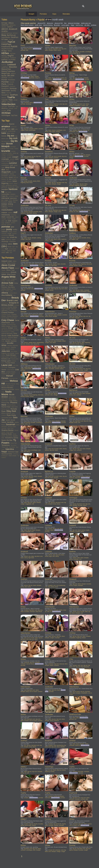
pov (13, 227)
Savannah (10, 424)
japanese (13, 198)
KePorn (4, 65)
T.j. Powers (9, 441)
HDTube (13, 53)
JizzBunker (7, 62)
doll (25, 452)
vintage (4, 251)
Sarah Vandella (7, 422)
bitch (32, 367)
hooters (13, 194)
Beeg (4, 35)
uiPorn (4, 102)
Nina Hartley (12, 399)
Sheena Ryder (7, 434)
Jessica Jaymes (13, 345)
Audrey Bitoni (13, 293)
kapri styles (31, 76)
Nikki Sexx (5, 399)
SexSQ (13, 91)
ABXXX (5, 29)
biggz (73, 25)
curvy (16, 165)
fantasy (4, 179)
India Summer (13, 335)
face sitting (5, 177)
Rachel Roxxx (11, 405)
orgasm (15, 221)
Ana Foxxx (11, 274)
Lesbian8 (12, 65)
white (3, 253)
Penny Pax (5, 403)
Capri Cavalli (6, 309)
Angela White (9, 277)
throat (9, 247)
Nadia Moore (6, 393)
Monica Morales (7, 388)
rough (9, 233)
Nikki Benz (12, 397)
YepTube (14, 115)
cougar (4, 157)
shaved (11, 235)
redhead (4, 232)
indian (16, 196)
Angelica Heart (6, 279)
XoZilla (4, 111)
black (3, 144)
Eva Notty (16, 330)
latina (10, 202)
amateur (6, 126)
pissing (9, 224)
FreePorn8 (6, 47)
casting (13, 151)
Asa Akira (11, 287)
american (14, 127)
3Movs (11, 23)
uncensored (12, 249)
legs (14, 202)
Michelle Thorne (10, 384)
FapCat (11, 42)
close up (15, 153)
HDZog (4, 56)
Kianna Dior (15, 359)
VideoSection (8, 104)
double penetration (82, 292)
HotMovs (13, 58)
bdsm (13, 133)
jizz (3, 200)
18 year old (5, 124)
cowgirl (15, 157)
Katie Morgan (11, 355)
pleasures (50, 23)
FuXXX (14, 47)
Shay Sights (10, 432)
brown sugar (48, 556)
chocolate (51, 369)
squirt (14, 240)
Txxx (11, 100)
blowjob (5, 146)
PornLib (10, 84)
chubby (10, 153)
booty (3, 149)
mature (4, 212)
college (4, 155)
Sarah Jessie (10, 420)
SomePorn (5, 95)
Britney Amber (8, 305)
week (61, 20)
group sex (11, 187)
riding (10, 232)
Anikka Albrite (10, 281)
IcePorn (5, 60)
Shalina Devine (7, 430)
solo (3, 239)
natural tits (10, 217)
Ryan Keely (11, 415)
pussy (9, 229)
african (74, 393)
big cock (13, 138)
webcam (9, 251)
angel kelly (27, 367)
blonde (10, 144)
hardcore (13, 189)
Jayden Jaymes (11, 341)
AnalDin (5, 31)
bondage (13, 147)
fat (7, 179)
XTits (9, 110)
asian (8, 129)
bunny (59, 50)
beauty (4, 136)
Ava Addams (7, 295)
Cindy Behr (13, 318)
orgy (3, 223)
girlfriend (4, 187)
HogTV (11, 56)
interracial (5, 198)
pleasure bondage (74, 23)
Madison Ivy (5, 374)
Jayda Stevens (6, 339)
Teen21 (4, 98)
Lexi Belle (4, 367)
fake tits (16, 177)
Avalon (9, 298)
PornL (4, 84)
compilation (10, 155)
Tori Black (12, 447)
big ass (11, 136)
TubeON (5, 100)
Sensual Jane (12, 427)
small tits (13, 237)
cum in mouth (6, 161)
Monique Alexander (8, 389)
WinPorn (5, 108)
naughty (4, 219)
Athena (5, 293)
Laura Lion (7, 365)
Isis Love (4, 337)
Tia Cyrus (13, 445)
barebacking (40, 342)
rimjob (15, 232)
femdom (9, 181)
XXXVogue (6, 115)
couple (9, 157)
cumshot (13, 163)
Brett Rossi (5, 303)
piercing (4, 224)
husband (11, 196)
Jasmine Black (12, 337)
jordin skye (38, 25)
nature (17, 217)
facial (11, 177)
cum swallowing (61, 585)
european (5, 176)
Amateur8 (13, 29)
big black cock (57, 49)
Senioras (13, 88)
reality (15, 230)
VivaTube (11, 107)
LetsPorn (5, 67)
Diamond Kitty (11, 324)
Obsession (5, 401)
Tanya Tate (13, 443)
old (6, 221)
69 (49, 239)
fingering (5, 183)
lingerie (4, 206)
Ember (11, 328)
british (16, 149)
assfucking (12, 131)
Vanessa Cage (13, 452)
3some (12, 124)
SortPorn (14, 95)
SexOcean (6, 91)
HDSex (5, 53)
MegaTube (6, 73)
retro (51, 395)
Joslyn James (10, 349)
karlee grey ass (86, 23)
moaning (13, 215)
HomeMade (5, 58)
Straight (31, 14)
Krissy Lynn (6, 361)
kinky (10, 200)
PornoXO (5, 86)
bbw (8, 133)
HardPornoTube (7, 49)
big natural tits (6, 141)
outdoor (7, 223)
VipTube (4, 107)
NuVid (4, 76)
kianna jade (32, 130)
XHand (11, 108)
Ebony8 (11, 40)
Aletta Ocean (11, 263)
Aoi (7, 285)
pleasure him (59, 23)
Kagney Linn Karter (8, 353)
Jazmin (4, 343)
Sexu (3, 93)
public (3, 230)
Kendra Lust (6, 359)
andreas (94, 25)
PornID (12, 82)
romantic (4, 233)
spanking (8, 240)
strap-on (37, 78)
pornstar (6, 227)
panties (13, 223)
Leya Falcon (11, 370)
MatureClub (6, 69)
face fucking (12, 176)
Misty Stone (10, 386)
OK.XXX (11, 76)
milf (15, 212)
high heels (8, 192)
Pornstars (43, 14)
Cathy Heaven (13, 311)
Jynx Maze (14, 351)
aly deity (87, 25)
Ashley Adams (6, 289)
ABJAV (4, 27)
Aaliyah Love (7, 261)
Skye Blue (9, 436)
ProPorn (12, 86)
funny (3, 185)
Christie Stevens (12, 316)
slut (8, 237)
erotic (40, 212)
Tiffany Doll (5, 447)
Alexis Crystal (8, 265)
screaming (5, 235)
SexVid (9, 93)
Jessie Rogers (6, 347)
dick (3, 170)
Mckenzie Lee (13, 378)
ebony (12, 174)
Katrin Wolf (13, 357)
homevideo (5, 194)
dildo (7, 170)
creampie (5, 159)
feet (10, 179)
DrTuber (5, 39)
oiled (3, 221)
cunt (11, 165)
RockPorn (5, 88)
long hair (10, 206)
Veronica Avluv (7, 454)
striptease (12, 241)
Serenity (4, 428)
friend (16, 183)
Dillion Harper (6, 326)
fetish (15, 181)
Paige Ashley (13, 401)
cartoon (89, 824)
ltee (65, 23)
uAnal (15, 100)
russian (14, 233)
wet (14, 251)
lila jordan (57, 25)
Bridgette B (14, 303)
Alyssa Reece (6, 272)
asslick (77, 184)
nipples (9, 219)
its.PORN (12, 60)
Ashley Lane (9, 291)
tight (14, 247)
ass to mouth (58, 156)
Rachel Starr (6, 407)
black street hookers (27, 25)
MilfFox (13, 73)
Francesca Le (6, 332)
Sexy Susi (10, 428)
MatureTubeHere (8, 71)
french (11, 183)
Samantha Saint (7, 418)
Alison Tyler (10, 270)
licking (10, 204)
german (15, 185)
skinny (4, 237)
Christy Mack (5, 318)
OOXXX (4, 78)
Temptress (6, 445)
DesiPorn (15, 37)
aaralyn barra (76, 155)
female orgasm (60, 78)
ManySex (13, 67)
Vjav (17, 107)
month (55, 20)
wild (11, 253)
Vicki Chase (12, 456)
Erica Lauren (8, 330)
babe (4, 133)
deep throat (10, 167)
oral (10, 221)
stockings (5, 241)
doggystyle (6, 172)
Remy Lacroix (6, 409)
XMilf (16, 108)
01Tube (4, 23)
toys (6, 249)
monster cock (30, 289)
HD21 (10, 51)
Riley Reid (11, 411)
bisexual (62, 664)
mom (3, 217)
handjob (5, 189)
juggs (6, 200)
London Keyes (10, 372)
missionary (6, 215)
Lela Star (16, 365)
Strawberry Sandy (12, 438)
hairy (17, 187)
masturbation (7, 210)
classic (87, 744)
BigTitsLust (11, 35)
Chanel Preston (8, 312)
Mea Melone (5, 381)
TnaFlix (11, 97)
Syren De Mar (7, 440)
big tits (14, 141)
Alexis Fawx (8, 268)
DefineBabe (6, 37)
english (23, 130)
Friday (12, 332)
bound (54, 130)
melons (10, 213)
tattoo (10, 244)
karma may (79, 25)
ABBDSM (5, 25)
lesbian (4, 204)
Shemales (66, 14)
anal (3, 129)
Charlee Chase (6, 314)
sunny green (65, 25)
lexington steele (49, 530)
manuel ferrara (30, 664)
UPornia (10, 102)
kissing (15, 200)
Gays (54, 14)
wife (7, 253)
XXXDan (6, 113)
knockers (4, 202)
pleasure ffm (41, 23)
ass (13, 129)
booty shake (10, 149)
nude (14, 219)
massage (4, 208)
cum (17, 159)
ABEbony (12, 25)
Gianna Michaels (7, 333)
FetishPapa (6, 44)
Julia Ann (6, 351)
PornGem (12, 80)
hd (3, 192)
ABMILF (10, 27)
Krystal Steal (10, 363)
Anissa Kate (7, 283)
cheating (4, 153)
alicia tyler (31, 264)
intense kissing (48, 25)
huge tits (5, 196)
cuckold (12, 159)
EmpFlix (4, 42)
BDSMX (15, 33)
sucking (4, 244)
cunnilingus (5, 165)
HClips (4, 51)
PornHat (5, 82)
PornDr (4, 80)
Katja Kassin (5, 357)
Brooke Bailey (12, 307)
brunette (6, 151)
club (48, 612)
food (27, 183)
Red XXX (15, 407)
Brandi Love (12, 300)
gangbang (9, 185)
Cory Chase (8, 320)
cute (3, 167)
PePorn (10, 78)
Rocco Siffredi (6, 413)
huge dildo (54, 265)
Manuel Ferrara (7, 377)
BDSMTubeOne (7, 33)
